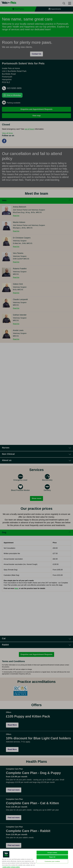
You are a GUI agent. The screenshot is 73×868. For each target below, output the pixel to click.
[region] (36, 858)
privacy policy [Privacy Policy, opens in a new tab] (15, 867)
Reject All (52, 857)
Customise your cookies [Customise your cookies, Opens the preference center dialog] (52, 861)
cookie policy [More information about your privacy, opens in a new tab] (7, 867)
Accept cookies (52, 853)
